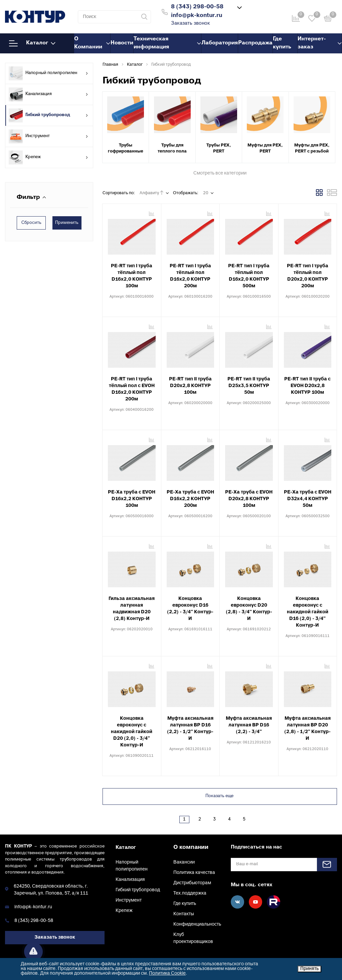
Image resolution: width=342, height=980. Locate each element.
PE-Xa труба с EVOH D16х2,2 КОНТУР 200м (190, 499)
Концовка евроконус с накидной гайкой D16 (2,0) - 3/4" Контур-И (308, 612)
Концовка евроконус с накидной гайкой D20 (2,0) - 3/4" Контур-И (132, 732)
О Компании (92, 43)
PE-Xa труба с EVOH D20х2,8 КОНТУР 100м (249, 499)
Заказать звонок (191, 24)
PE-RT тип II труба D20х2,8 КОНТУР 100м (190, 386)
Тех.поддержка (190, 893)
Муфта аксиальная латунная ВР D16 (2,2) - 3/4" (249, 725)
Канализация (48, 94)
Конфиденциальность (197, 924)
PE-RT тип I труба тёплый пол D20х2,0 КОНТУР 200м (308, 276)
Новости (122, 43)
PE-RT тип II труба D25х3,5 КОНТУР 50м (249, 386)
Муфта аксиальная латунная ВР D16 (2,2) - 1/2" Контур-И (190, 729)
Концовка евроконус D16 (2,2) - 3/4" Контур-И (190, 609)
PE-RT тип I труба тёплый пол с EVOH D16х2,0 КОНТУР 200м (132, 389)
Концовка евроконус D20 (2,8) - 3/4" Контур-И (249, 609)
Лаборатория (220, 43)
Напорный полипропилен (48, 73)
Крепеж (48, 157)
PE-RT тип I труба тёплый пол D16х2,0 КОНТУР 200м (190, 276)
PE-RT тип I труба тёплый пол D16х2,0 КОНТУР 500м (249, 276)
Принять (309, 969)
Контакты (184, 914)
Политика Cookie (167, 973)
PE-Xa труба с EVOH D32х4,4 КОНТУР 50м (308, 499)
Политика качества (194, 873)
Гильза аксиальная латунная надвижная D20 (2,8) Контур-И (132, 609)
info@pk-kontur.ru (33, 907)
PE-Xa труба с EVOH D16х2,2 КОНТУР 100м (132, 499)
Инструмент (48, 136)
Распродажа (255, 43)
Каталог (32, 43)
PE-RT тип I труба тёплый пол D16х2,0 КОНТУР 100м (132, 276)
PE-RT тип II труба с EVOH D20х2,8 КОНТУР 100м (307, 386)
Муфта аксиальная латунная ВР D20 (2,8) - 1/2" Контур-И (307, 729)
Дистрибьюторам (192, 883)
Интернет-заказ (320, 43)
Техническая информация (167, 43)
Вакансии (184, 862)
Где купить (282, 43)
